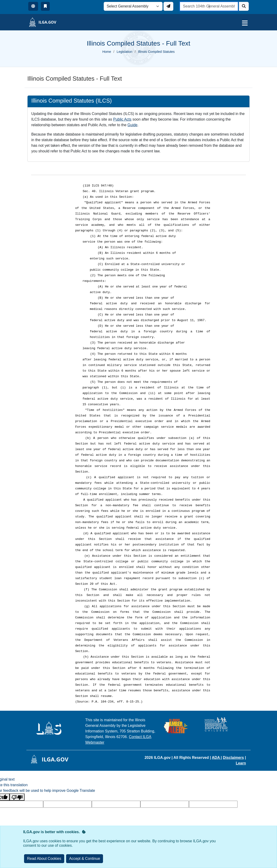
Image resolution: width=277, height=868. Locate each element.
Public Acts (122, 119)
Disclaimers (233, 758)
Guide (133, 125)
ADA (216, 758)
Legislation (125, 52)
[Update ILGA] (168, 6)
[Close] (85, 859)
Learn (241, 763)
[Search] (244, 6)
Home (107, 52)
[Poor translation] (17, 797)
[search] (209, 6)
